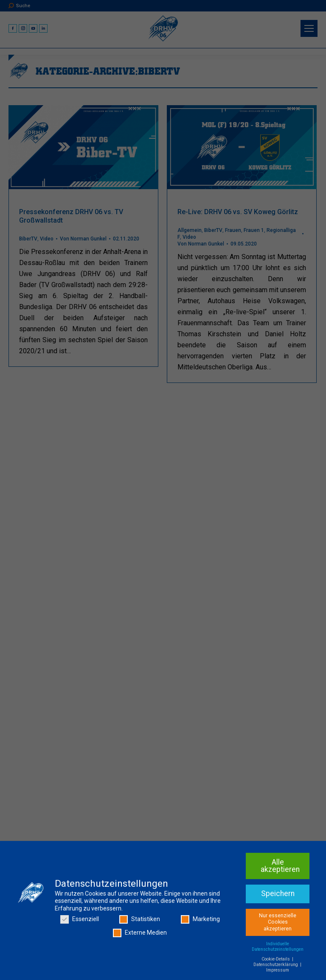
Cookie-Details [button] (276, 960)
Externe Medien (140, 934)
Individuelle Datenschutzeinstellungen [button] (278, 948)
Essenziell (80, 921)
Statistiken (140, 921)
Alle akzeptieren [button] (280, 867)
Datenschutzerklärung (276, 966)
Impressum (278, 971)
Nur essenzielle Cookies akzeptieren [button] (278, 923)
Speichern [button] (278, 895)
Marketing (200, 921)
